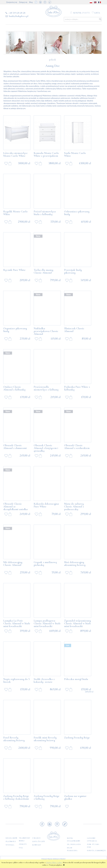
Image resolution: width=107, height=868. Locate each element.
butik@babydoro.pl (19, 16)
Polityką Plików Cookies (54, 862)
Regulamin (11, 838)
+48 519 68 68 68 (17, 13)
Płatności (11, 841)
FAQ (21, 848)
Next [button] (98, 43)
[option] (22, 43)
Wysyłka (10, 845)
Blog (31, 2)
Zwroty (23, 844)
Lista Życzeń (38, 841)
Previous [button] (9, 43)
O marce (36, 838)
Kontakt (37, 845)
